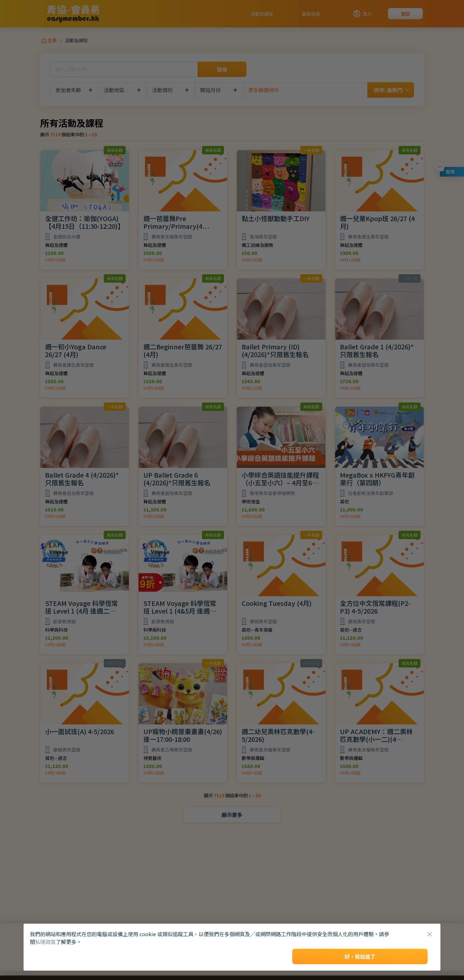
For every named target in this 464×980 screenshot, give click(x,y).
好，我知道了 (360, 956)
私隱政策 (45, 942)
